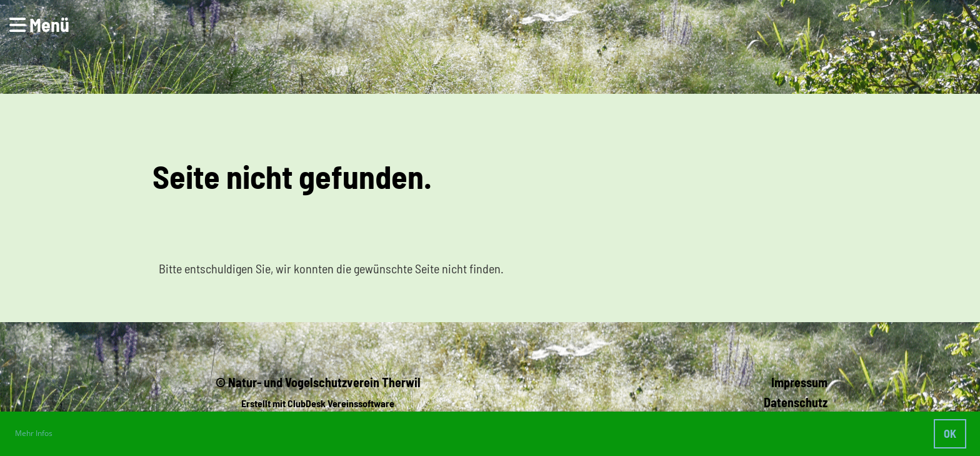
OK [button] (950, 433)
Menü (39, 24)
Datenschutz (796, 402)
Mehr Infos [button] (34, 433)
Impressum (799, 382)
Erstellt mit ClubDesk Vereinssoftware (318, 403)
